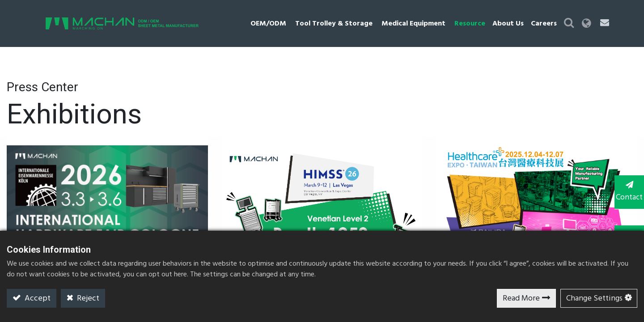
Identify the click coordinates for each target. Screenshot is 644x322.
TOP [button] (626, 227)
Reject (87, 299)
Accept (37, 299)
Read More (521, 299)
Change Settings (594, 299)
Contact (626, 191)
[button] (588, 23)
